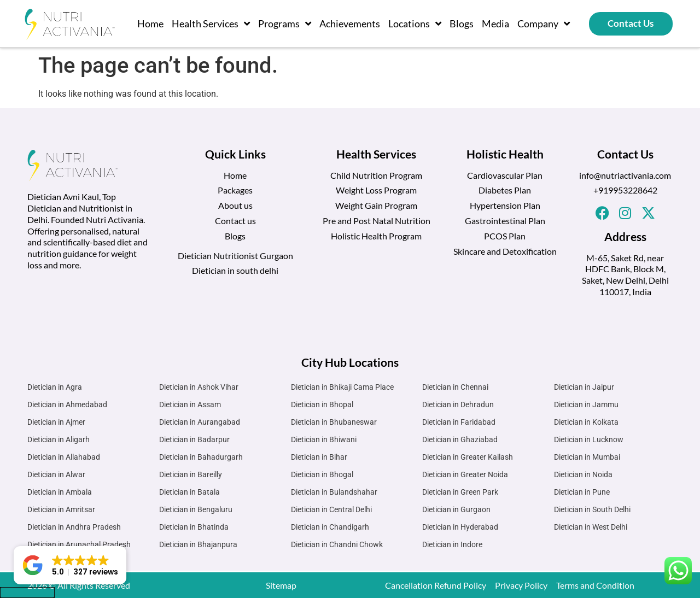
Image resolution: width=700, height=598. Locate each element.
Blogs (462, 24)
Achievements (350, 24)
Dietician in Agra (55, 387)
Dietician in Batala (189, 492)
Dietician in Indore (452, 544)
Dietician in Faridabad (459, 422)
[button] (70, 565)
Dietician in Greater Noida (465, 474)
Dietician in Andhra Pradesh (74, 527)
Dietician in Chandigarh (330, 527)
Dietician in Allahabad (64, 457)
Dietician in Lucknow (589, 439)
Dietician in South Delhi (592, 509)
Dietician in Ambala (60, 492)
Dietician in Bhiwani (324, 439)
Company (544, 24)
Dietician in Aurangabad (200, 422)
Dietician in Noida (583, 474)
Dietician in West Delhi (591, 527)
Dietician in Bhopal (322, 404)
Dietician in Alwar (56, 474)
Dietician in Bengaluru (196, 509)
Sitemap (281, 585)
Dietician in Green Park (460, 492)
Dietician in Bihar (319, 457)
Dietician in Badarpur (194, 439)
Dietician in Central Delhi (331, 509)
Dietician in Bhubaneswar (334, 422)
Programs (285, 24)
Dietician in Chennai (455, 387)
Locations (415, 24)
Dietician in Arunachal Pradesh (79, 544)
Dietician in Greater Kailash (468, 457)
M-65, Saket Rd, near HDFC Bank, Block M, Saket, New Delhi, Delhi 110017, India (625, 275)
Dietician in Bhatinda (194, 527)
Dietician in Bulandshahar (334, 492)
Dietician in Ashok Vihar (199, 387)
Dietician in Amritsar (61, 509)
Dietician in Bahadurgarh (201, 457)
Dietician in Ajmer (56, 422)
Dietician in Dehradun (458, 404)
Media (495, 24)
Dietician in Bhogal (322, 474)
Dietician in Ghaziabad (460, 439)
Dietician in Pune (582, 492)
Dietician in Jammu (586, 404)
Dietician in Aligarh (59, 439)
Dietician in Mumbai (587, 457)
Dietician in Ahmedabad (67, 404)
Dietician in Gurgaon (456, 509)
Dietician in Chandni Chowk (337, 544)
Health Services (211, 24)
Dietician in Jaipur (584, 387)
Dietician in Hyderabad (460, 527)
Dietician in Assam (190, 404)
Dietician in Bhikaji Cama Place (342, 387)
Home (150, 24)
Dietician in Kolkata (586, 422)
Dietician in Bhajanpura (198, 544)
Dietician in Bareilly (191, 474)
